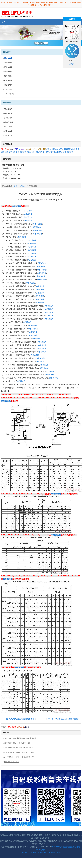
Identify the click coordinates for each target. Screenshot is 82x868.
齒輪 (65, 152)
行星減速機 (8, 67)
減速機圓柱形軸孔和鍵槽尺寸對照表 (17, 743)
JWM (16, 149)
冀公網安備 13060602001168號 (49, 853)
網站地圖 (42, 850)
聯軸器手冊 (8, 136)
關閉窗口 (72, 64)
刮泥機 (23, 149)
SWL (20, 149)
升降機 (47, 152)
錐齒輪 (29, 152)
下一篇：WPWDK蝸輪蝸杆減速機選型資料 (64, 719)
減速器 (32, 149)
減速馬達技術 (9, 94)
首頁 (4, 22)
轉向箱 (42, 152)
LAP (8, 149)
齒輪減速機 (8, 63)
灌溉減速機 (71, 149)
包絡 (78, 149)
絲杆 (3, 152)
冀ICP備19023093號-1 (29, 853)
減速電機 (43, 149)
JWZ (11, 149)
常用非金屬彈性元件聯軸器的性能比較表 (19, 748)
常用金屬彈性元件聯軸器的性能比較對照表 (20, 752)
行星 (48, 149)
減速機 (4, 149)
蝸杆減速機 (16, 206)
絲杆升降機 (8, 72)
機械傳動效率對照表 (12, 762)
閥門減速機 (63, 149)
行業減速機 (8, 80)
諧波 (7, 152)
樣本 (10, 152)
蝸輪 (37, 152)
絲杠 (57, 152)
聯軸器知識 (8, 89)
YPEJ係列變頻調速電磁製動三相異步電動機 (20, 738)
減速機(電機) (9, 122)
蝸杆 (33, 152)
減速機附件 (8, 85)
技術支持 (23, 186)
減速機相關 (8, 76)
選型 (27, 149)
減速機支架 (54, 149)
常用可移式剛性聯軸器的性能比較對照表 (19, 757)
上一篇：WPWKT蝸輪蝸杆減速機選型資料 (18, 719)
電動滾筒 (16, 152)
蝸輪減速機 (8, 109)
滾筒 (37, 149)
